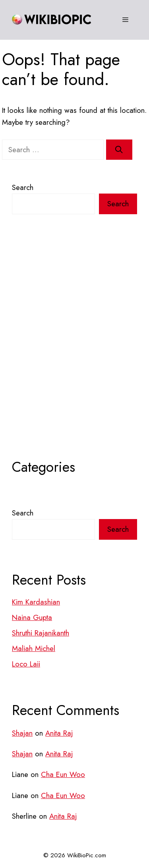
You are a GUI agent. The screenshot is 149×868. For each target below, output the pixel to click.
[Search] (119, 150)
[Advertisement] (74, 352)
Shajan (22, 733)
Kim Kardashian (36, 602)
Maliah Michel (34, 648)
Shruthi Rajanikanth (41, 633)
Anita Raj (59, 733)
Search (23, 187)
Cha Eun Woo (63, 774)
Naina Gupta (32, 617)
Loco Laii (26, 664)
